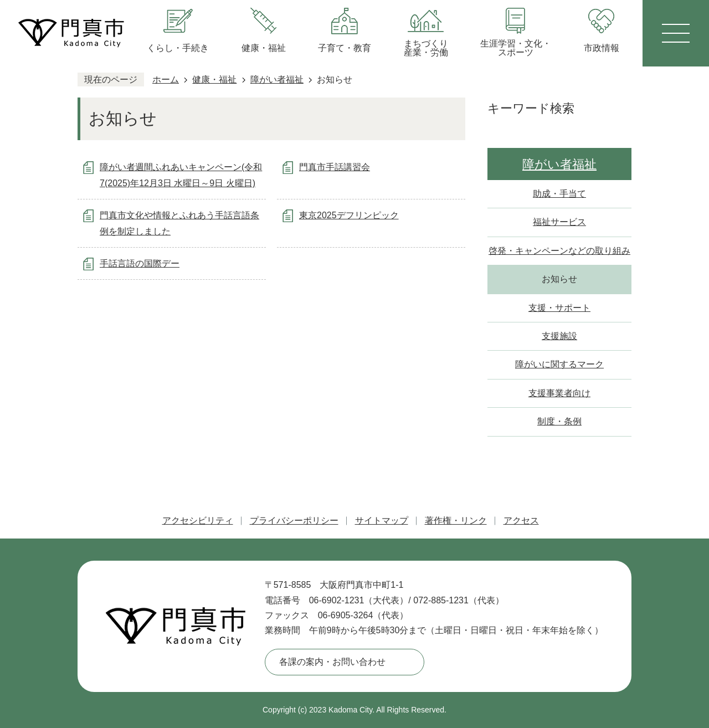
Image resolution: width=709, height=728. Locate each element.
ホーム (166, 80)
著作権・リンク (456, 521)
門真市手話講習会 (335, 167)
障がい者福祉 (277, 80)
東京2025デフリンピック (349, 215)
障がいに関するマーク (559, 364)
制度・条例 (559, 421)
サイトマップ (382, 521)
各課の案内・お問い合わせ (332, 662)
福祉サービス (559, 222)
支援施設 (559, 336)
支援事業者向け (559, 393)
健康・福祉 (214, 80)
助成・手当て (559, 194)
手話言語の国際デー (140, 263)
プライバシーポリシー (294, 521)
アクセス (521, 521)
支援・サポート (559, 308)
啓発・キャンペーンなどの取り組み (559, 251)
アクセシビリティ (198, 521)
